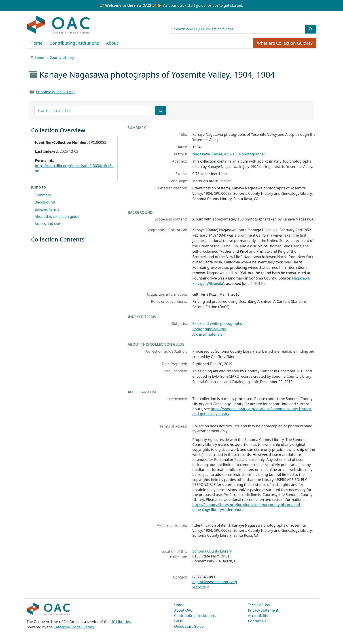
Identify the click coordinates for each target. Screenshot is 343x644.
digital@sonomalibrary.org (215, 582)
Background (45, 202)
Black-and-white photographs (217, 324)
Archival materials (207, 334)
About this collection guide (57, 216)
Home (36, 43)
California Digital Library (74, 627)
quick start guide (191, 5)
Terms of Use (259, 605)
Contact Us (257, 621)
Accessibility (258, 616)
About (112, 43)
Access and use (47, 224)
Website (199, 587)
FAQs (178, 621)
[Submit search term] (311, 29)
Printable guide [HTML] (55, 92)
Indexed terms (47, 209)
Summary (43, 195)
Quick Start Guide (189, 626)
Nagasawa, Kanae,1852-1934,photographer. (229, 154)
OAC (58, 25)
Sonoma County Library (54, 57)
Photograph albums (209, 329)
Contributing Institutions (74, 43)
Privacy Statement (263, 610)
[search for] (238, 29)
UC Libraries (121, 622)
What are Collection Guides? (285, 43)
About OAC (183, 610)
